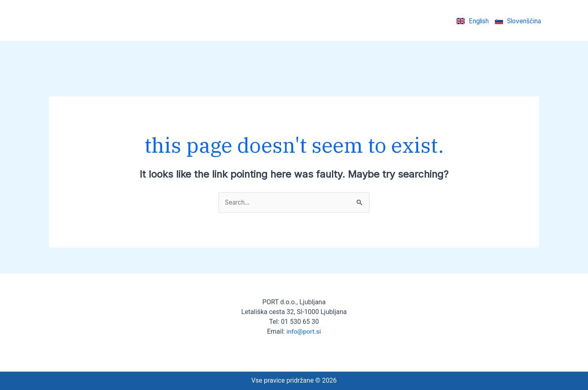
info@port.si (304, 331)
